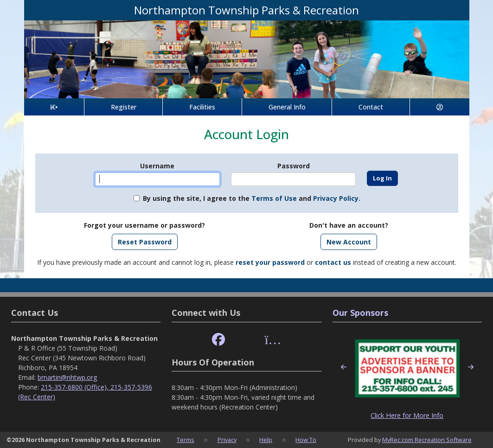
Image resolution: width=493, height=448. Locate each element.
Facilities (202, 107)
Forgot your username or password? (144, 225)
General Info (287, 107)
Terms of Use (274, 198)
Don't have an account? (349, 225)
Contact (371, 107)
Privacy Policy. (337, 198)
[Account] (440, 107)
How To (306, 440)
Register (124, 107)
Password (294, 166)
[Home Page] (54, 107)
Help (266, 440)
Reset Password (145, 242)
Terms (186, 440)
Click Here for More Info (407, 415)
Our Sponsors (360, 313)
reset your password (270, 262)
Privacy (227, 440)
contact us (333, 262)
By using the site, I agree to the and (252, 198)
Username (157, 166)
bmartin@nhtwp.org (67, 377)
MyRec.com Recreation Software (427, 440)
